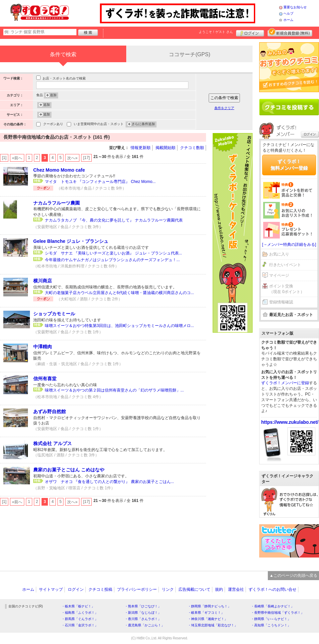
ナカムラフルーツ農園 (56, 203)
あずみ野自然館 (50, 411)
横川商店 (43, 281)
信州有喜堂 (45, 379)
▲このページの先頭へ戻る (293, 575)
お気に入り (279, 254)
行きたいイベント (285, 265)
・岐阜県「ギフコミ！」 (206, 613)
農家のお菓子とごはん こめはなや (69, 470)
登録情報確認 (281, 302)
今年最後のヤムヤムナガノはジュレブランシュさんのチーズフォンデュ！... (112, 260)
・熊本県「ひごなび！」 (143, 606)
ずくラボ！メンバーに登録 (285, 383)
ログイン (250, 32)
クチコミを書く (289, 107)
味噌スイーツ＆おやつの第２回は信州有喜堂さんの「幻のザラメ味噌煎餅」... (114, 390)
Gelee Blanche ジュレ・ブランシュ (71, 241)
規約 (219, 589)
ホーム (288, 20)
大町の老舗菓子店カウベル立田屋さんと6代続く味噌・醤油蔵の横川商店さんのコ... (119, 293)
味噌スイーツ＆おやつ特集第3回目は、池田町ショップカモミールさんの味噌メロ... (119, 326)
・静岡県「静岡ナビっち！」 (209, 606)
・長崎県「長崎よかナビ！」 (272, 606)
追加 (53, 95)
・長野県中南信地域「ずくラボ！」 (277, 613)
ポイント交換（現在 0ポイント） (287, 289)
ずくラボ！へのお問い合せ (272, 589)
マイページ (279, 275)
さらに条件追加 (143, 124)
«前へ (17, 158)
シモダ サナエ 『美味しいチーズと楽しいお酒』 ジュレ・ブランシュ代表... (113, 253)
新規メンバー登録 (290, 32)
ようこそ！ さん (216, 32)
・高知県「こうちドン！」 (271, 625)
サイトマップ (51, 589)
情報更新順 (141, 148)
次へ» (72, 158)
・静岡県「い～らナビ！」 (271, 619)
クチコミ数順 (192, 148)
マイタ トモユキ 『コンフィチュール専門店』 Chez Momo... (100, 182)
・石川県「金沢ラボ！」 (80, 625)
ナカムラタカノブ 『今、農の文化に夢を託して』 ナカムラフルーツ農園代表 (114, 220)
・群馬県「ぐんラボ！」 (80, 619)
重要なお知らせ (295, 7)
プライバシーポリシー (137, 589)
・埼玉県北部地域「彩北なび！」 (213, 625)
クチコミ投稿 (100, 589)
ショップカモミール (54, 314)
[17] (86, 158)
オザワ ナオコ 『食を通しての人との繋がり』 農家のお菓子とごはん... (109, 482)
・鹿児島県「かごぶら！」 (145, 625)
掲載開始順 (165, 148)
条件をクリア (224, 108)
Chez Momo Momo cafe (59, 170)
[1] (4, 158)
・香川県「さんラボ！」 (143, 619)
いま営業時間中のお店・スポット (99, 125)
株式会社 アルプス (53, 443)
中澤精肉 (43, 347)
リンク (168, 589)
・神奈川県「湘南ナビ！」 (208, 619)
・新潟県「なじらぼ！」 (143, 613)
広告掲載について (194, 589)
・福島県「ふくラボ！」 (80, 613)
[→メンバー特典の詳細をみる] (289, 244)
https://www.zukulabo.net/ (290, 422)
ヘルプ (288, 13)
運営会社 (236, 589)
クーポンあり (53, 125)
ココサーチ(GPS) (189, 54)
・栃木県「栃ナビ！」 (78, 606)
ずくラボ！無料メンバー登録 (289, 165)
